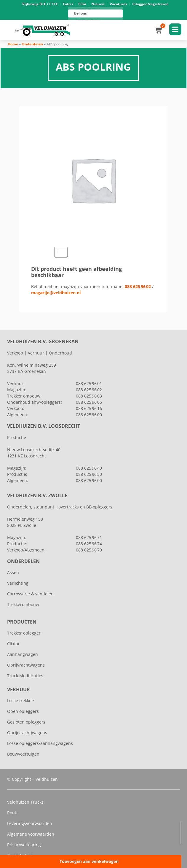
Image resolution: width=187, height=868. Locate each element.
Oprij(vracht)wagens (27, 733)
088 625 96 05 (89, 402)
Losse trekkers (21, 701)
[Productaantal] (61, 252)
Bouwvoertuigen (23, 754)
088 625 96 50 (89, 474)
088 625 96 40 (89, 468)
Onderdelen (32, 44)
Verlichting (18, 583)
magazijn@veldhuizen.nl (56, 293)
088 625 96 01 (89, 8)
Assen (13, 572)
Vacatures (118, 4)
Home (13, 44)
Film (82, 4)
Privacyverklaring (24, 845)
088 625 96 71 (89, 537)
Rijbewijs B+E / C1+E (40, 4)
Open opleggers (23, 711)
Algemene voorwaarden (31, 834)
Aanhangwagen (23, 654)
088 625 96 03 (89, 396)
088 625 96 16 (89, 19)
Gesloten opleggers (26, 722)
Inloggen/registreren (150, 4)
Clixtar (13, 644)
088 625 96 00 (89, 20)
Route (13, 813)
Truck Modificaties (25, 676)
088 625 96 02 (138, 286)
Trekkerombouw (23, 604)
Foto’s (68, 4)
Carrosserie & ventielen (30, 594)
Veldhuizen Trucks (25, 802)
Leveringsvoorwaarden (30, 823)
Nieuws (98, 4)
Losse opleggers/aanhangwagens (40, 743)
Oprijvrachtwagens (26, 665)
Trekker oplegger (24, 633)
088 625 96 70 (89, 550)
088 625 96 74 (89, 544)
